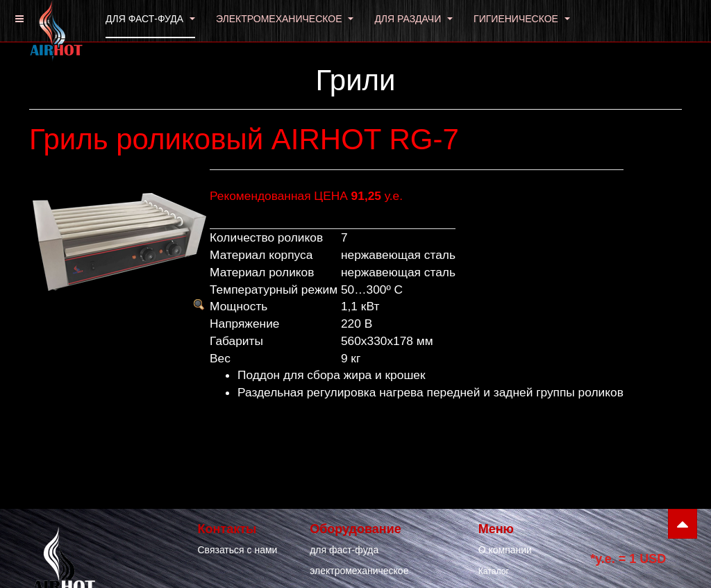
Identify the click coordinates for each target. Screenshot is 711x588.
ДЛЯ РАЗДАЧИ (413, 19)
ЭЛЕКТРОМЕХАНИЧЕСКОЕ (285, 19)
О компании (505, 550)
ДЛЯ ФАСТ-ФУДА (150, 19)
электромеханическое (359, 571)
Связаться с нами (238, 550)
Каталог (494, 571)
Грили (355, 80)
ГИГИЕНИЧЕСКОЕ (522, 19)
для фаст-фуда (344, 550)
